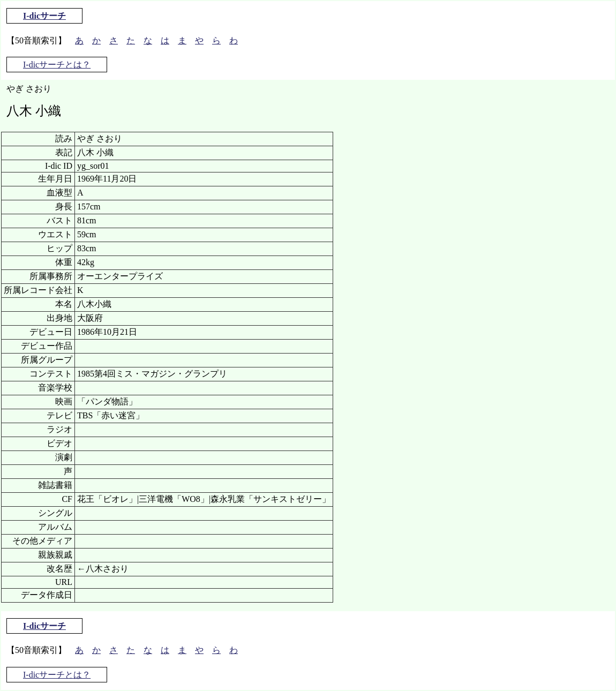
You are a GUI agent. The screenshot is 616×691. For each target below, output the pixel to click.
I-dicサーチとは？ (57, 65)
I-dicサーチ (44, 16)
